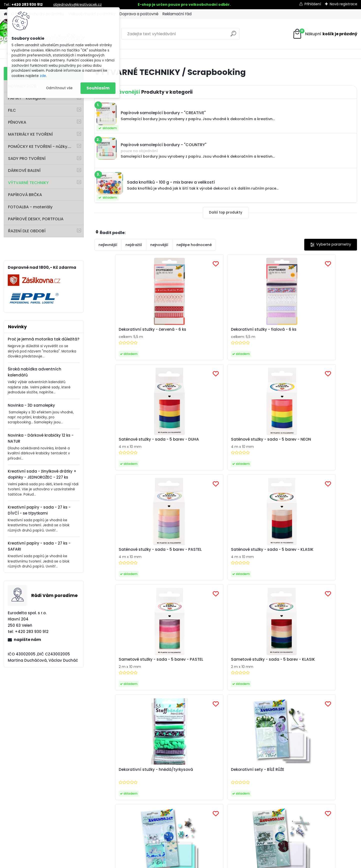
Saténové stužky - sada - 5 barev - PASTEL (126, 446)
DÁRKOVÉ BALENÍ (24, 170)
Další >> (262, 603)
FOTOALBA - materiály (30, 207)
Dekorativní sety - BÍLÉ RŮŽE (192, 558)
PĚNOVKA (17, 122)
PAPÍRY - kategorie (27, 98)
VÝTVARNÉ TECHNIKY (28, 183)
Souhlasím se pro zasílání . (296, 702)
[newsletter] (338, 690)
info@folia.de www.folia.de (35, 826)
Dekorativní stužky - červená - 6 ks (119, 332)
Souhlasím (98, 88)
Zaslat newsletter (56, 695)
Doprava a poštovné (139, 14)
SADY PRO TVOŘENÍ (27, 158)
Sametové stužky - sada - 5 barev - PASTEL (258, 446)
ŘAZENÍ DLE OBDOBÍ (27, 231)
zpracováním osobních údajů (285, 702)
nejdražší (134, 245)
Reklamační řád (177, 14)
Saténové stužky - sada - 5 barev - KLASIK (192, 446)
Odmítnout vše (59, 88)
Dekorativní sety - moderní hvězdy (257, 560)
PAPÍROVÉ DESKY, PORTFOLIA (36, 219)
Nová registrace (343, 4)
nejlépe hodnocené (194, 245)
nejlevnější (108, 245)
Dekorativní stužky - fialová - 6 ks (192, 332)
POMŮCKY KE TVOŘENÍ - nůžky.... (40, 146)
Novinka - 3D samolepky (31, 405)
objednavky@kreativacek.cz (77, 4)
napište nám (27, 640)
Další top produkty (226, 212)
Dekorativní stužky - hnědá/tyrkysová (119, 560)
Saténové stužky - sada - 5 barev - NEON (323, 332)
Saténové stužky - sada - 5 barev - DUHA (258, 332)
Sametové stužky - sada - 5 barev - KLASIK (324, 446)
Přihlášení (313, 4)
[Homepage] (5, 14)
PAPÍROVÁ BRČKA (25, 195)
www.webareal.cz (201, 863)
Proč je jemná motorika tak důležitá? (44, 339)
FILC (12, 110)
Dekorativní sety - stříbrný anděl (322, 560)
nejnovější (159, 245)
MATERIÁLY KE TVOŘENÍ (30, 134)
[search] (233, 36)
